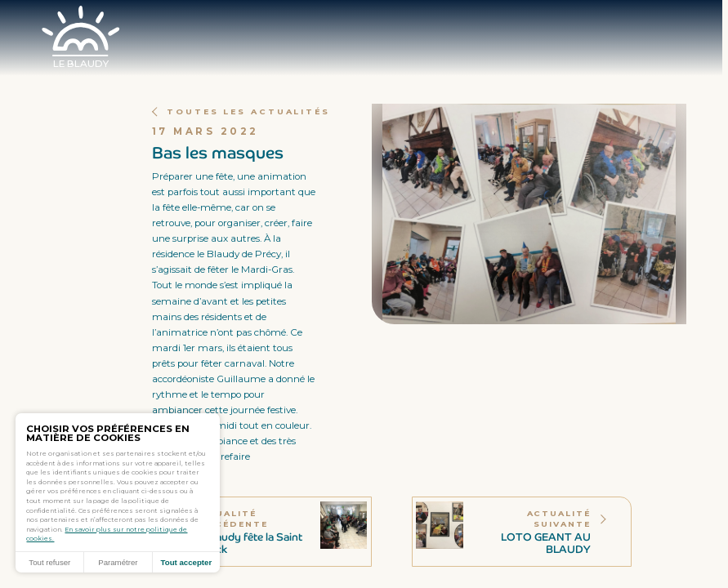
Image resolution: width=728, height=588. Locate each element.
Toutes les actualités (243, 111)
